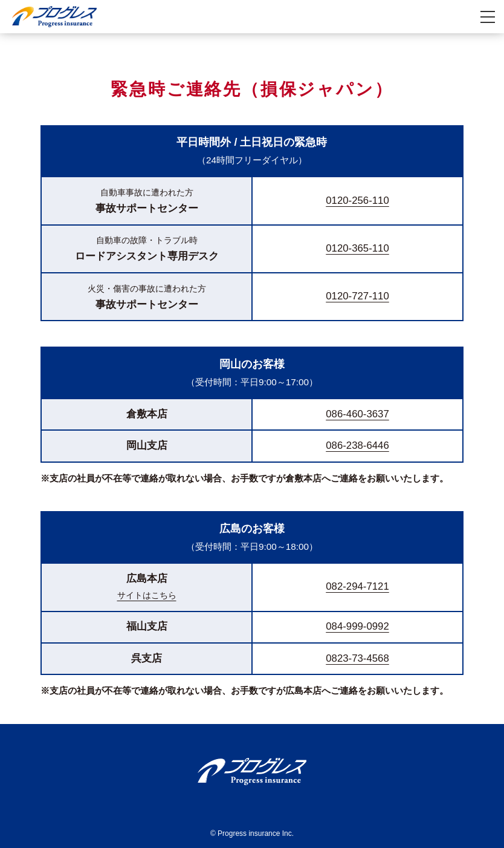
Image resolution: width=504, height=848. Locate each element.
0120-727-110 (357, 296)
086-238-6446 (357, 445)
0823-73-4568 (357, 658)
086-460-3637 (357, 414)
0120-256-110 (357, 201)
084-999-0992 (357, 626)
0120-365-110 (357, 248)
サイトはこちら (147, 595)
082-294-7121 (357, 586)
